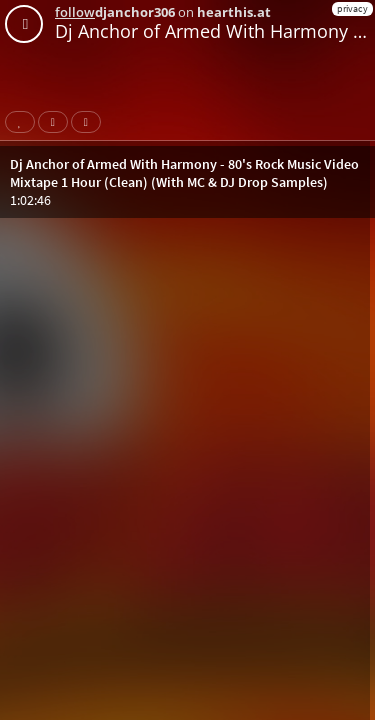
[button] (187, 182)
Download (90, 122)
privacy (352, 8)
